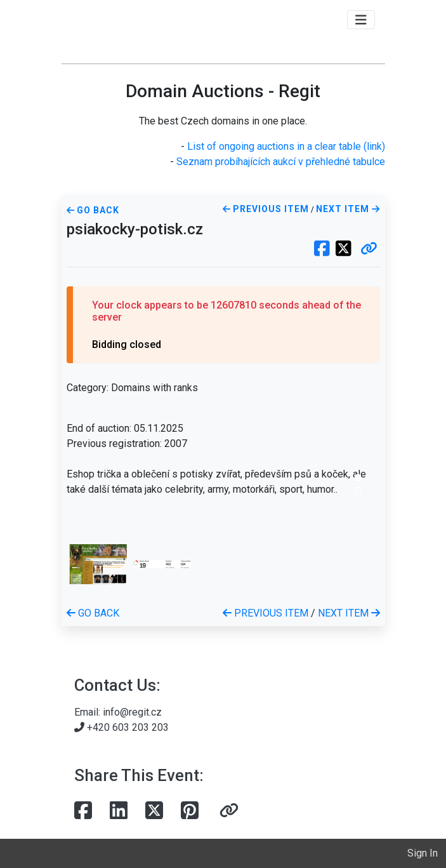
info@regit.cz (132, 712)
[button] (369, 250)
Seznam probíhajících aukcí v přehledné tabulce (281, 162)
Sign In (423, 853)
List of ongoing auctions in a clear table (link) (286, 146)
